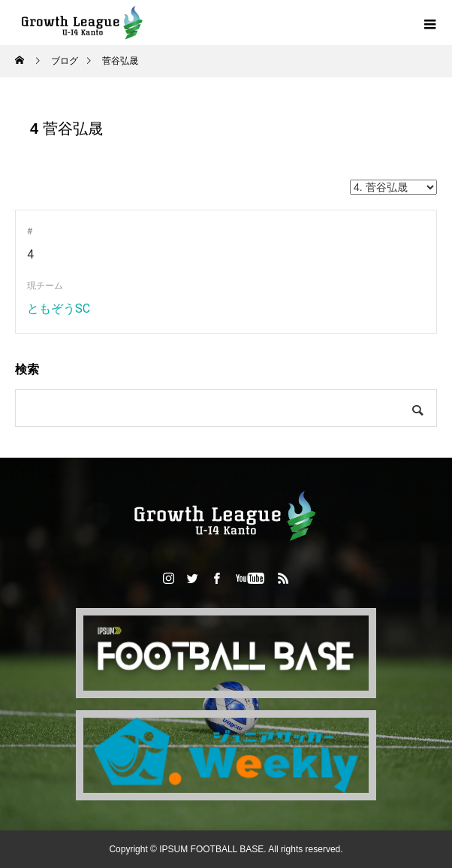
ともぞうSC (59, 308)
